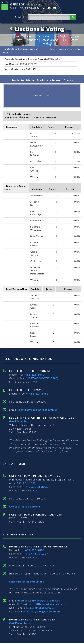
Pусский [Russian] (75, 36)
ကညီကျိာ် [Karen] (48, 44)
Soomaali (44, 36)
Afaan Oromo (50, 40)
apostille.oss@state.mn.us (47, 604)
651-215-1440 (35, 375)
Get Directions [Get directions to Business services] (20, 623)
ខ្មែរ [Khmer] (65, 40)
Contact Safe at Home (25, 506)
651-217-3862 (39, 394)
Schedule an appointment (27, 581)
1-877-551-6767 (37, 554)
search (20, 17)
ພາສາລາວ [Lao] (33, 40)
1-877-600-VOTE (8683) (42, 378)
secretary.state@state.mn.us (37, 410)
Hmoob (30, 36)
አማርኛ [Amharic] (74, 40)
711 (35, 382)
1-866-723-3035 (37, 487)
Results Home (57, 49)
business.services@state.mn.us (38, 600)
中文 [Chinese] (20, 40)
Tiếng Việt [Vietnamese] (59, 36)
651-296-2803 (35, 550)
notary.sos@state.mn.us (43, 611)
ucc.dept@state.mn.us (39, 608)
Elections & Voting (37, 29)
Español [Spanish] (16, 36)
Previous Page (74, 49)
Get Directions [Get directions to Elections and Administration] (20, 421)
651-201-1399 (26, 483)
